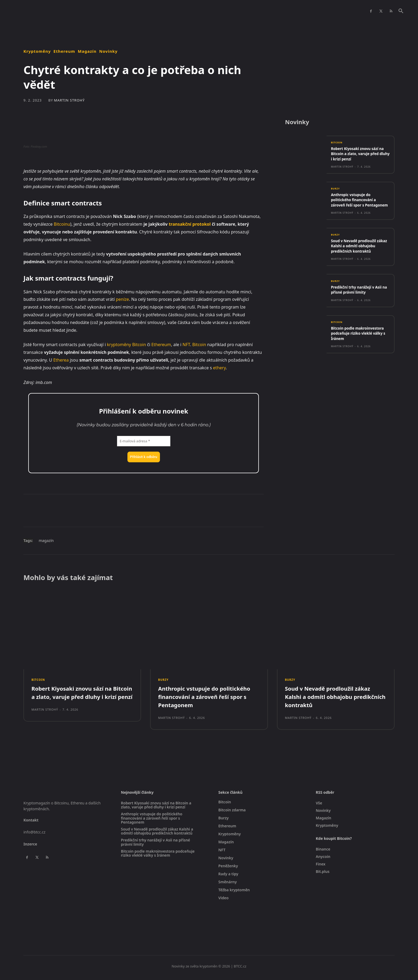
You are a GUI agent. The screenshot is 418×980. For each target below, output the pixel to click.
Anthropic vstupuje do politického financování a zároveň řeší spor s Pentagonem (356, 205)
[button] (401, 11)
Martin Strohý (69, 100)
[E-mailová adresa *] (144, 441)
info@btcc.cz (34, 835)
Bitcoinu (62, 224)
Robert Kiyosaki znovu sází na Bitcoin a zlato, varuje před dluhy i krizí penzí (357, 156)
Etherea (61, 360)
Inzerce (30, 847)
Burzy (336, 191)
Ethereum (64, 51)
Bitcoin (139, 345)
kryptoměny (119, 345)
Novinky (108, 51)
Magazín (87, 51)
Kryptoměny (37, 51)
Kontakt (31, 823)
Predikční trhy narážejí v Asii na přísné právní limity (359, 303)
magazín (46, 540)
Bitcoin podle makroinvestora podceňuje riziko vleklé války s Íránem (358, 347)
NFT (186, 345)
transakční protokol (190, 224)
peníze (122, 299)
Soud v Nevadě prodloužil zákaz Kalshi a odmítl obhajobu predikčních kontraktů (356, 256)
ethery (219, 368)
